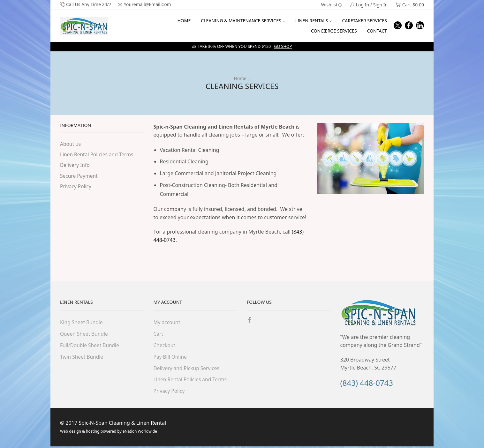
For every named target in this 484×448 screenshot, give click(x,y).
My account (167, 322)
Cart (159, 334)
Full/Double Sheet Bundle (90, 346)
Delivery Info (75, 166)
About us (71, 144)
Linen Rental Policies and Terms (98, 155)
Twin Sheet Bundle (82, 357)
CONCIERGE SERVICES (334, 31)
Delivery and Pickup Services (187, 369)
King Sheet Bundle (82, 322)
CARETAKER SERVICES (364, 21)
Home (240, 78)
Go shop (283, 46)
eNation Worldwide (139, 433)
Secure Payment (79, 176)
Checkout (165, 346)
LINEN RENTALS (314, 21)
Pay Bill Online (171, 357)
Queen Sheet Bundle (85, 334)
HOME (184, 21)
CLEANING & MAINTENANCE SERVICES (243, 21)
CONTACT (377, 31)
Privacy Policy (76, 187)
